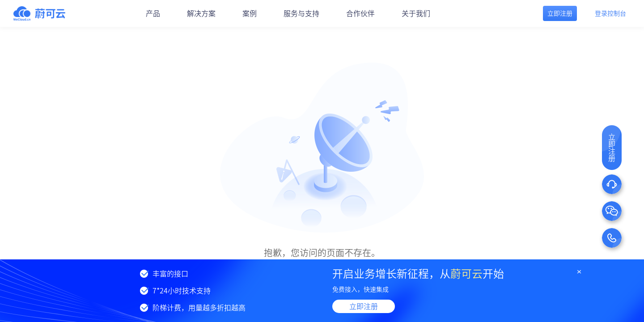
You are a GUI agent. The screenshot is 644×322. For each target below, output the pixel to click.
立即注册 (364, 306)
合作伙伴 (360, 13)
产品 (153, 13)
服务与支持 (301, 13)
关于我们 (416, 13)
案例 (250, 13)
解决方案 (201, 13)
